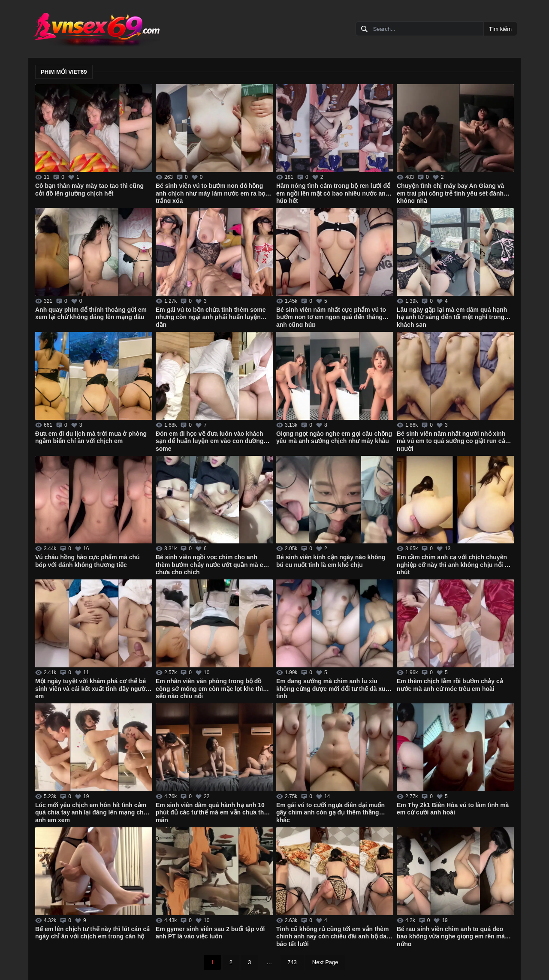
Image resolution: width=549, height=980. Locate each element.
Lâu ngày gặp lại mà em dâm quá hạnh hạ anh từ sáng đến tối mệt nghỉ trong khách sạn (452, 317)
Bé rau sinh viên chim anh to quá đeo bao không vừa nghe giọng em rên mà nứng (451, 936)
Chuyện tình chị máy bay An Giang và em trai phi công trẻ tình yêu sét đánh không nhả (450, 193)
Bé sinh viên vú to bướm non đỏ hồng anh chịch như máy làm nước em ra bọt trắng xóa (211, 193)
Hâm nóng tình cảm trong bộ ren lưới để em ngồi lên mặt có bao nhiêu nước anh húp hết (333, 193)
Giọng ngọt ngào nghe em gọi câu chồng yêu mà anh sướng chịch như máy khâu (334, 437)
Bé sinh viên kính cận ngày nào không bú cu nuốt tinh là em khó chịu (331, 561)
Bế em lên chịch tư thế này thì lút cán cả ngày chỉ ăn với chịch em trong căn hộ (92, 933)
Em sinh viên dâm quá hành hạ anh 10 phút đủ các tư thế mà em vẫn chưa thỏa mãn (213, 812)
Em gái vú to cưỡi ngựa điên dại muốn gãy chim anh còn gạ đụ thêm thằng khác (330, 812)
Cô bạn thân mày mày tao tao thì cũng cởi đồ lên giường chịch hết (89, 190)
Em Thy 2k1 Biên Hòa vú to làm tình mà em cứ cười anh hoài (453, 809)
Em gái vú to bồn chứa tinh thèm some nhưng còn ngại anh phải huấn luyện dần (211, 317)
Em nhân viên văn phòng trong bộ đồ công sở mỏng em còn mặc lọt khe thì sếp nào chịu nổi (209, 688)
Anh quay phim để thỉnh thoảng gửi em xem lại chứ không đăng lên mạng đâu (91, 314)
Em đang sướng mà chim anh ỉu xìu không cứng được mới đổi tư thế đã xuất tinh (333, 688)
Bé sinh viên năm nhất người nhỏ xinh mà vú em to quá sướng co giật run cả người (451, 440)
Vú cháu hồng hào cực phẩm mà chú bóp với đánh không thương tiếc (87, 561)
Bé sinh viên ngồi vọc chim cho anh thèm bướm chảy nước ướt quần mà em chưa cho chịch (212, 564)
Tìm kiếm (500, 29)
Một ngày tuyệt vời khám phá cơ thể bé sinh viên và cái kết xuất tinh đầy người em (91, 688)
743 (292, 962)
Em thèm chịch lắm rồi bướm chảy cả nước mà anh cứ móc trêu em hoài (450, 685)
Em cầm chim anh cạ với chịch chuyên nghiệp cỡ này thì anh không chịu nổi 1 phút (452, 564)
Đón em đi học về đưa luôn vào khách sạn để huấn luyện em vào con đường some (210, 440)
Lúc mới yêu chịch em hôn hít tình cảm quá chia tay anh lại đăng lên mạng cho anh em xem (91, 812)
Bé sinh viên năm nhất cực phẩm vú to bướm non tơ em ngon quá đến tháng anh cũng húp (331, 317)
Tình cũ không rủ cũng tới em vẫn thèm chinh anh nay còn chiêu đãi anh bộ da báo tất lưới (332, 936)
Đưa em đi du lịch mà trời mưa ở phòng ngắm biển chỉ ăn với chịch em (91, 437)
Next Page (325, 962)
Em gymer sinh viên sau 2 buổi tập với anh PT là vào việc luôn (210, 933)
